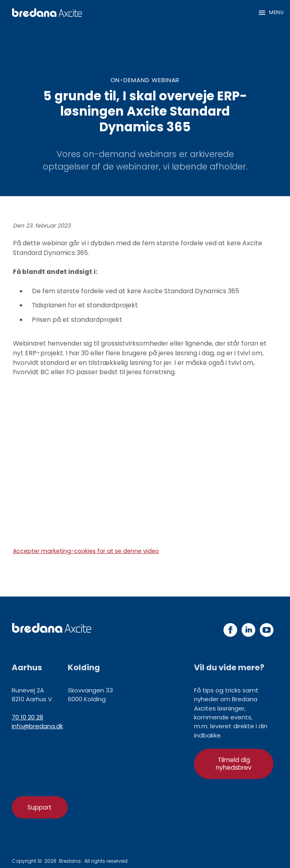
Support (40, 807)
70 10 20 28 (27, 717)
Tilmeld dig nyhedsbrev (234, 764)
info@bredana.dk (37, 726)
